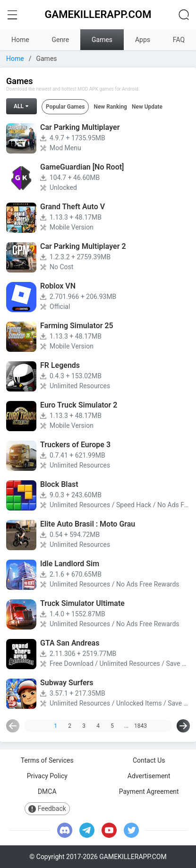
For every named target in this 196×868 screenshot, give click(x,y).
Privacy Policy (47, 776)
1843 (141, 726)
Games (102, 40)
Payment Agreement (149, 791)
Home (20, 40)
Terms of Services (47, 760)
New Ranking (110, 107)
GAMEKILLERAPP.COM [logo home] (98, 14)
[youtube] (109, 830)
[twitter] (131, 830)
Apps (143, 40)
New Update (147, 107)
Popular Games (65, 107)
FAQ (179, 40)
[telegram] (87, 830)
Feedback (47, 809)
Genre (60, 40)
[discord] (65, 830)
